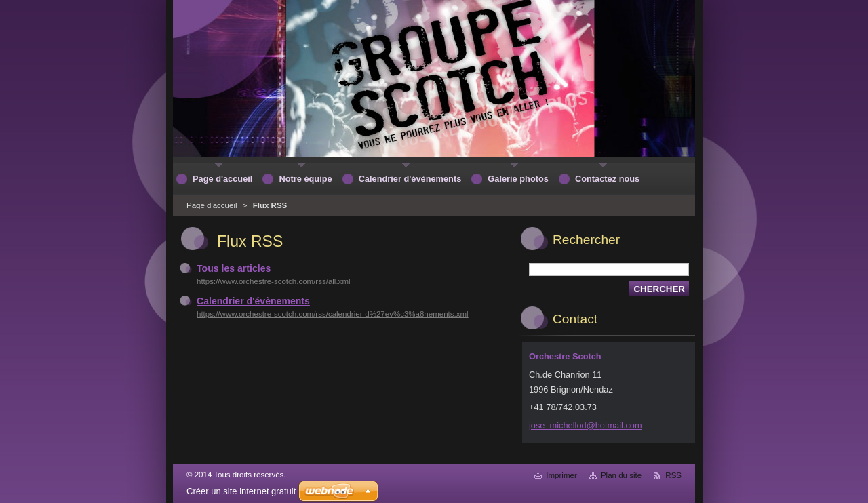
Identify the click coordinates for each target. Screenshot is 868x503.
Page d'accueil (212, 205)
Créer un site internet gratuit (241, 491)
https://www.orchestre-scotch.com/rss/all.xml (274, 281)
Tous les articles (234, 268)
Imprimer (561, 475)
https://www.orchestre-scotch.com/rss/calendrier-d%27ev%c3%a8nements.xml (333, 314)
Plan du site (621, 475)
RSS (673, 475)
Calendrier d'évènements (253, 301)
